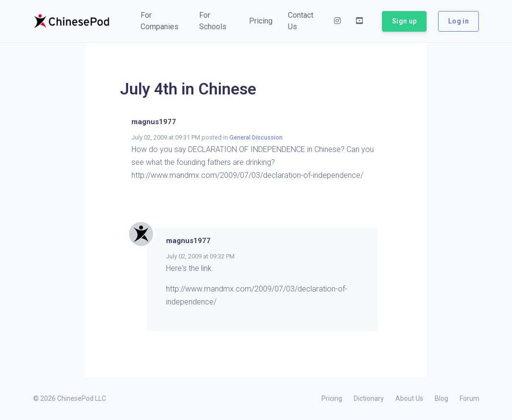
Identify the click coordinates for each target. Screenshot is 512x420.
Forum (470, 398)
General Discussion (256, 137)
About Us (409, 398)
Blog (441, 398)
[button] (162, 21)
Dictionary (369, 398)
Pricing (332, 398)
